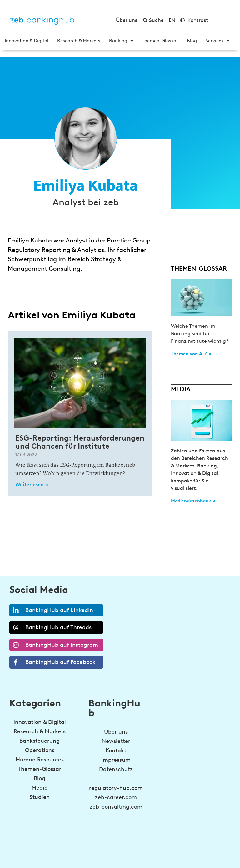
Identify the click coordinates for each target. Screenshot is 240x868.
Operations (40, 750)
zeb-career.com (116, 797)
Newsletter (116, 741)
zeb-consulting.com (116, 807)
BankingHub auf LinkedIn (51, 610)
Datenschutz (116, 769)
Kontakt (116, 751)
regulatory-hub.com (116, 788)
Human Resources (40, 760)
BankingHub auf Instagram (54, 645)
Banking (121, 41)
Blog (192, 41)
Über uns (116, 732)
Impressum (116, 760)
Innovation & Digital (27, 41)
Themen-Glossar (160, 41)
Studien (40, 797)
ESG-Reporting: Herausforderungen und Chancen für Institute (80, 442)
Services (217, 41)
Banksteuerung (40, 741)
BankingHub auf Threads (51, 627)
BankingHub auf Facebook (53, 662)
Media (40, 788)
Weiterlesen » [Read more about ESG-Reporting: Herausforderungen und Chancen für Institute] (32, 484)
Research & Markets (79, 41)
